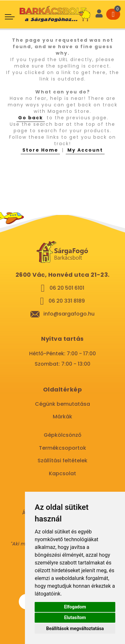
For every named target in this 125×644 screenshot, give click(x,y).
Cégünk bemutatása (62, 404)
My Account (85, 150)
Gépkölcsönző (62, 435)
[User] (99, 14)
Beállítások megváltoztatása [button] (75, 628)
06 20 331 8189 (67, 301)
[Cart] (113, 14)
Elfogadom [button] (75, 607)
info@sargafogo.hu (69, 314)
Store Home (40, 150)
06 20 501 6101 (67, 288)
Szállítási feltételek (62, 461)
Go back (31, 118)
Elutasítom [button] (75, 617)
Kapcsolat (62, 473)
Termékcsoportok (62, 448)
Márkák (62, 417)
